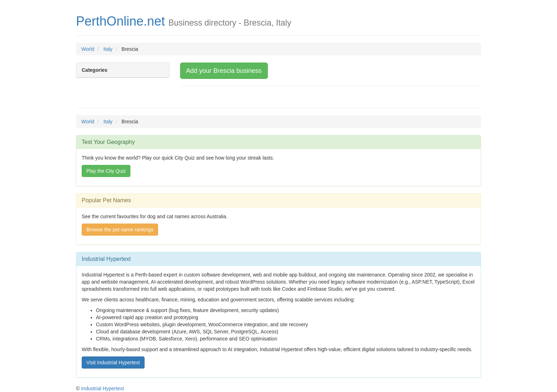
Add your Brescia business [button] (224, 71)
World (88, 49)
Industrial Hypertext (102, 388)
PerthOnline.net (120, 21)
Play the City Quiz (106, 171)
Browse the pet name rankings (120, 230)
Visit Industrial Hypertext (113, 363)
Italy (108, 49)
